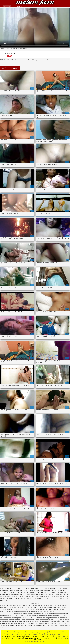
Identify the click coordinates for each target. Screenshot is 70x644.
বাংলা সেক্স (17, 60)
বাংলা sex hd (30, 598)
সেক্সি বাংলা (39, 618)
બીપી (44, 606)
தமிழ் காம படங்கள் (20, 610)
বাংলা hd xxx (42, 596)
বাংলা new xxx (50, 596)
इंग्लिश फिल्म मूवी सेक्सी (56, 622)
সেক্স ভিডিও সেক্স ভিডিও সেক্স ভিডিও (47, 612)
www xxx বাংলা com (42, 590)
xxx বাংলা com (31, 594)
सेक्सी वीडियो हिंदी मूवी (38, 638)
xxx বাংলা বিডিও (55, 594)
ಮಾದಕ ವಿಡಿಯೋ (43, 616)
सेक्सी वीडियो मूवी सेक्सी (9, 610)
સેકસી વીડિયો (28, 606)
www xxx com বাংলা (11, 590)
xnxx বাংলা (55, 592)
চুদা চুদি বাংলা (43, 608)
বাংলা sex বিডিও (46, 598)
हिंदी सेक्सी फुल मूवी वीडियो (45, 636)
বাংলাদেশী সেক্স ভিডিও (62, 606)
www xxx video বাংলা (22, 590)
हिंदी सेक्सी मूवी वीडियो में (28, 614)
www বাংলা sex (8, 592)
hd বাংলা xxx (3, 588)
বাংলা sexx (62, 598)
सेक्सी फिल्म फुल (46, 618)
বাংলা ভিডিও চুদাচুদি (37, 606)
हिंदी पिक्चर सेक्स (47, 638)
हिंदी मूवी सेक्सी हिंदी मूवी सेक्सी (47, 620)
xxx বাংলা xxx (47, 594)
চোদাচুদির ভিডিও (35, 610)
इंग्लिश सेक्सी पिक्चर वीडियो (35, 640)
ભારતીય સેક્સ (54, 623)
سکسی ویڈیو (10, 614)
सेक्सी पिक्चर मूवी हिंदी (9, 638)
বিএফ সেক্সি (7, 608)
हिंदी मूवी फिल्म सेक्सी (26, 620)
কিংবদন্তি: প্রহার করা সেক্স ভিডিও (35, 3)
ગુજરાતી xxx (20, 608)
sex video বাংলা (11, 588)
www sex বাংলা (37, 588)
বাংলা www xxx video (46, 610)
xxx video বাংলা (7, 594)
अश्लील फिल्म (37, 614)
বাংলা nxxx (62, 596)
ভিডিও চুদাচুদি (13, 606)
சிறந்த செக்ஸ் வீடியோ (29, 618)
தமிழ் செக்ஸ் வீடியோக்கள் (42, 623)
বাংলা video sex (7, 600)
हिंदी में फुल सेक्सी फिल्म (14, 612)
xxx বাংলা (24, 594)
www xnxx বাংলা (58, 588)
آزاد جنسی (57, 620)
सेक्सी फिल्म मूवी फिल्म (30, 623)
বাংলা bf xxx (35, 596)
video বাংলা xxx (29, 588)
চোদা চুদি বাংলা (44, 614)
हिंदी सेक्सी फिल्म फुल (55, 618)
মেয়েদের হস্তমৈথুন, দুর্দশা (28, 60)
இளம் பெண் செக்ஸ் (53, 625)
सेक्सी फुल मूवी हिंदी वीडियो (11, 623)
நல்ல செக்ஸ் (21, 623)
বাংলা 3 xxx (20, 596)
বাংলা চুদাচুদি (13, 608)
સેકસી (2, 608)
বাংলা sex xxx (37, 598)
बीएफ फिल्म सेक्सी (8, 618)
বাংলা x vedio (48, 60)
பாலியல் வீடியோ (34, 636)
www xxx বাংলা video (53, 590)
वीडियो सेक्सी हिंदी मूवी (61, 614)
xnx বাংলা (49, 592)
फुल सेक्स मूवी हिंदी (18, 614)
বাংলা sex (24, 598)
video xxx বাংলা (20, 588)
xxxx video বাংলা (4, 596)
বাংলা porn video (7, 598)
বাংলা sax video (16, 598)
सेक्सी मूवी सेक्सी (52, 614)
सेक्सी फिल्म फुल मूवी (64, 638)
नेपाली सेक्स (62, 618)
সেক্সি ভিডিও (18, 620)
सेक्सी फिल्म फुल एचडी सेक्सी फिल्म (32, 608)
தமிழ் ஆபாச (20, 606)
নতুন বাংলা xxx (13, 596)
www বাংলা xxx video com (39, 592)
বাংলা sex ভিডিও (55, 598)
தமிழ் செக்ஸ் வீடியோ (62, 612)
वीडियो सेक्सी (12, 620)
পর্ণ (13, 6)
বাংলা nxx (56, 596)
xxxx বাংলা (61, 636)
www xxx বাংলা (32, 590)
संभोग (35, 625)
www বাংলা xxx (16, 592)
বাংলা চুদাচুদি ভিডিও (17, 618)
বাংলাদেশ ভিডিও (4, 612)
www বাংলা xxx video (26, 592)
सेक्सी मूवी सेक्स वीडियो (17, 622)
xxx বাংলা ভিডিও (64, 594)
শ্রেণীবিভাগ (19, 6)
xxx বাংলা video (39, 594)
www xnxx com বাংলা (47, 588)
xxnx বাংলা (61, 592)
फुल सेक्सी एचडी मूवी (24, 612)
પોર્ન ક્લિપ (61, 625)
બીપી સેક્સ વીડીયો (11, 625)
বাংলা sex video (4, 606)
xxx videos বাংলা (16, 594)
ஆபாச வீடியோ (20, 625)
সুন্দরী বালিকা (39, 60)
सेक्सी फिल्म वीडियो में (42, 625)
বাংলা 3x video (28, 596)
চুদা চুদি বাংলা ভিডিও (51, 606)
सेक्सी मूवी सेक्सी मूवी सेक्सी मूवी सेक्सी (31, 622)
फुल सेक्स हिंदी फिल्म (7, 622)
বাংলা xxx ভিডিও (35, 620)
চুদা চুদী (28, 610)
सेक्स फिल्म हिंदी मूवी (29, 625)
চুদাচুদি (61, 616)
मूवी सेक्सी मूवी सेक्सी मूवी (53, 616)
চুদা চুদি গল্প (62, 610)
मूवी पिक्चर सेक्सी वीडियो (45, 622)
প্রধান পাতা (7, 6)
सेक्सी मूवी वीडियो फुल (34, 616)
